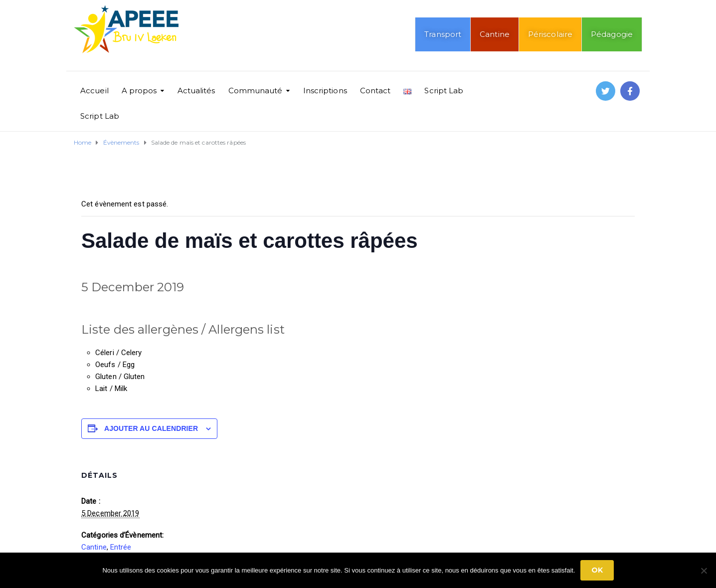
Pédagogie (612, 34)
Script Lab (444, 91)
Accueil (94, 91)
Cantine (495, 34)
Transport (443, 34)
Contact (375, 91)
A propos (139, 91)
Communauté (256, 91)
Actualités (196, 91)
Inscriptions (325, 91)
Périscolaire (550, 34)
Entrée (121, 547)
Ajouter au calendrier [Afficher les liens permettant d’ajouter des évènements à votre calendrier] (151, 428)
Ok (597, 570)
